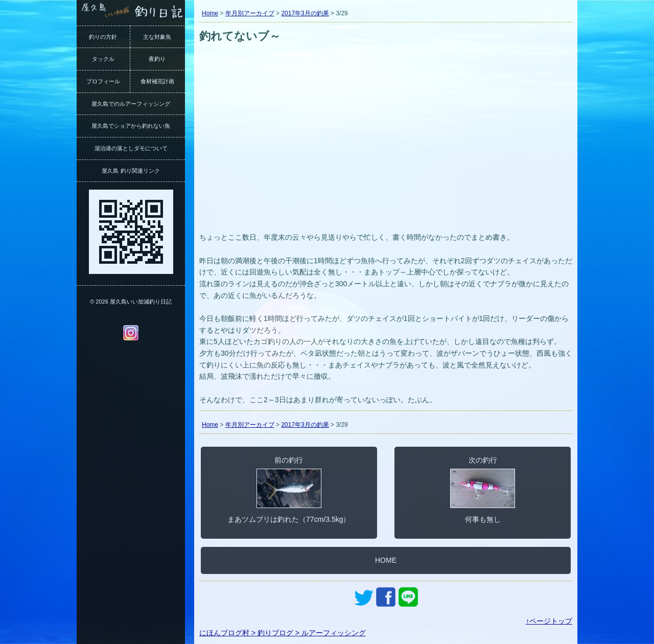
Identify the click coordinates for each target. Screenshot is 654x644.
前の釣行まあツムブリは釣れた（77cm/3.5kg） (289, 490)
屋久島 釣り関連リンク (131, 171)
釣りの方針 (103, 37)
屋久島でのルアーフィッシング (131, 104)
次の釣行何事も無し (483, 490)
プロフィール (103, 81)
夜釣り (157, 59)
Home (210, 13)
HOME (386, 560)
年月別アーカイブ (250, 13)
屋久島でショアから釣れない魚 (131, 126)
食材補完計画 (157, 81)
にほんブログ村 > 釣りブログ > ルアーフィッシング (283, 633)
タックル (103, 59)
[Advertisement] (386, 152)
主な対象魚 (157, 37)
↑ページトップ (549, 621)
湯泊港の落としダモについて (131, 148)
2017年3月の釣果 (305, 13)
